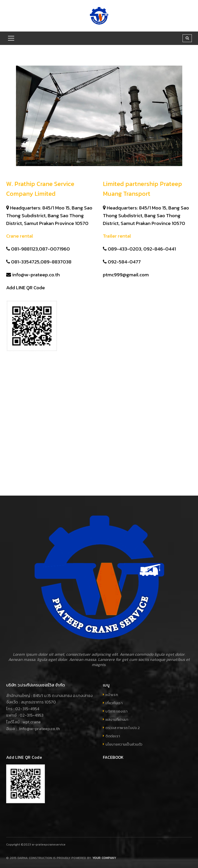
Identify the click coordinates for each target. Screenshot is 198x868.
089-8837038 (56, 262)
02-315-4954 (27, 709)
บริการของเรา (116, 711)
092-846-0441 (160, 249)
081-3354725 (25, 262)
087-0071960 (55, 249)
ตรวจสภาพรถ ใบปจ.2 (123, 728)
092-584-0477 (124, 262)
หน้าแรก (112, 695)
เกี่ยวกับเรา (114, 703)
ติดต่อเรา (113, 736)
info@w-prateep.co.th (36, 275)
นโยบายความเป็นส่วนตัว (124, 744)
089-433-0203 (125, 249)
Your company (104, 858)
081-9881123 (24, 249)
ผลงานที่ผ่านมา (117, 720)
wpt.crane (32, 722)
